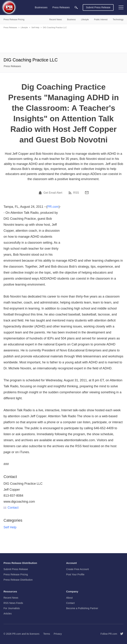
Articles (8, 614)
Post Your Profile (75, 574)
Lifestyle (24, 27)
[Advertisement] (64, 40)
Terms (47, 634)
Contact (11, 508)
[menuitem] (76, 7)
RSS (76, 193)
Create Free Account (77, 569)
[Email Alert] (41, 193)
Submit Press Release (98, 7)
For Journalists (12, 608)
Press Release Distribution (18, 580)
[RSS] (71, 193)
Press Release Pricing (16, 574)
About (69, 598)
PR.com (53, 207)
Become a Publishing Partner (82, 608)
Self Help (35, 27)
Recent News (11, 598)
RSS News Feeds (13, 603)
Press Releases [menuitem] (61, 7)
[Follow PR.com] (120, 634)
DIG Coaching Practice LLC (55, 27)
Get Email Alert (53, 193)
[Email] (87, 193)
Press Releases (10, 27)
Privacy (58, 634)
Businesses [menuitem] (41, 7)
